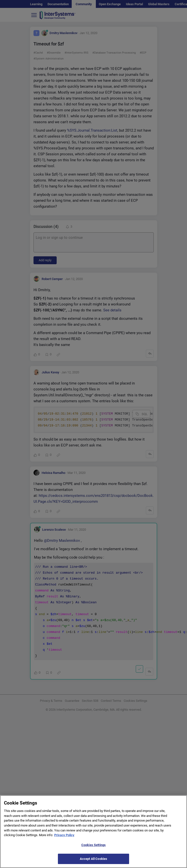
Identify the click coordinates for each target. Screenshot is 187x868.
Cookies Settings (93, 849)
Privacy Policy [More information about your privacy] (64, 839)
